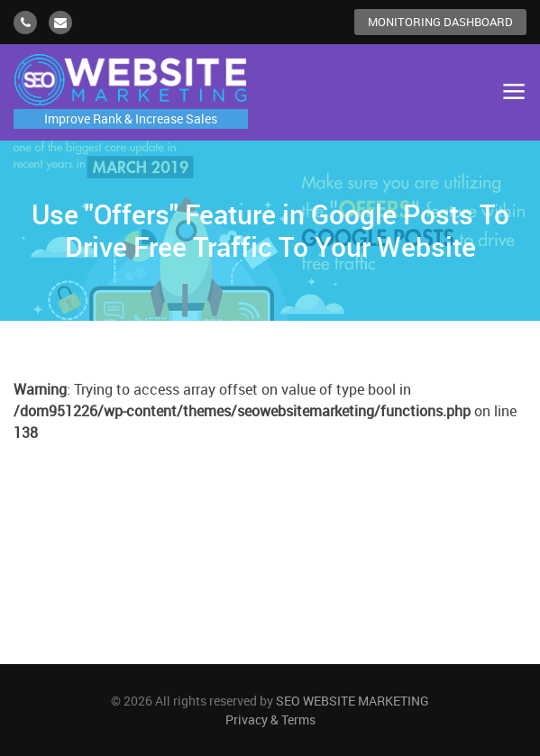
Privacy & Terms (270, 720)
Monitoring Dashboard (440, 22)
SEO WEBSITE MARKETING (352, 701)
